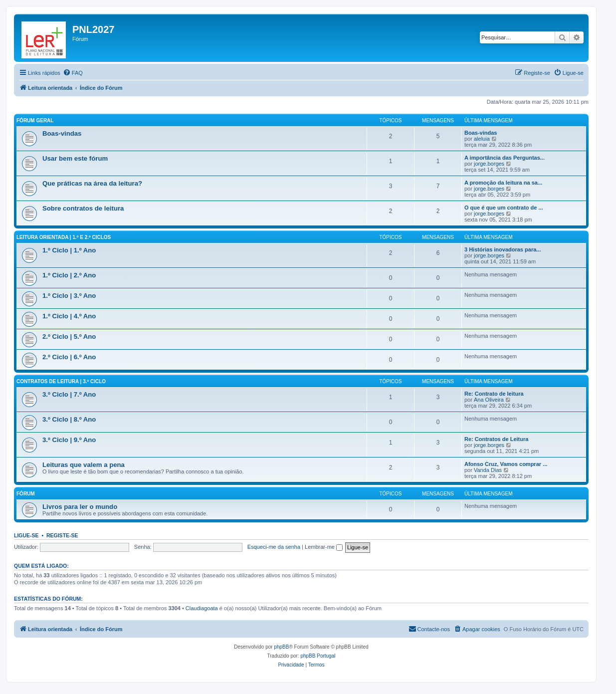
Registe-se (62, 535)
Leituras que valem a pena (84, 465)
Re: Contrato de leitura (494, 394)
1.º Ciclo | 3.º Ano (69, 296)
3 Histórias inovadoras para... (503, 249)
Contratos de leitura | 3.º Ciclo (61, 381)
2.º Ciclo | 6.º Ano (69, 357)
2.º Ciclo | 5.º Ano (69, 337)
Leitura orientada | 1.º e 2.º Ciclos (64, 237)
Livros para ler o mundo (80, 507)
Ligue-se (26, 535)
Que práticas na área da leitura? (92, 183)
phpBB (281, 647)
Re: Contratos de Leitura (496, 439)
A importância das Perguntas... (505, 158)
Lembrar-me (324, 547)
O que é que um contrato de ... (504, 208)
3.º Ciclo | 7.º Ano (69, 394)
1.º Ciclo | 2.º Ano (69, 275)
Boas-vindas (62, 133)
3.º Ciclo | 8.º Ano (69, 419)
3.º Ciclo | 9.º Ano (69, 440)
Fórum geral (35, 120)
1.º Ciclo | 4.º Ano (69, 316)
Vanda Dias (488, 470)
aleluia (482, 139)
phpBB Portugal (318, 656)
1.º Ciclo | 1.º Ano (69, 250)
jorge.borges (489, 164)
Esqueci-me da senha (274, 547)
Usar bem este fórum (75, 158)
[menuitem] (73, 73)
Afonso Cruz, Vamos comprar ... (506, 464)
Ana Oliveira (489, 400)
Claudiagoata (202, 608)
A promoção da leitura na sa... (503, 183)
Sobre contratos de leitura (83, 208)
